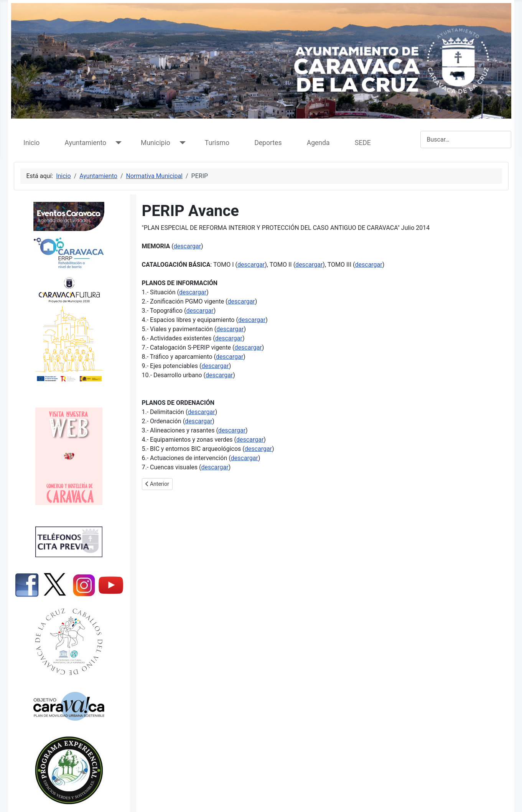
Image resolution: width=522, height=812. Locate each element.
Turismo (217, 143)
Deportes (268, 143)
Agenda (318, 143)
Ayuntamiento (86, 143)
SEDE (363, 143)
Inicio (31, 143)
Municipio (156, 143)
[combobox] (466, 139)
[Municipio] (181, 143)
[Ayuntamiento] (117, 143)
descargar (187, 246)
